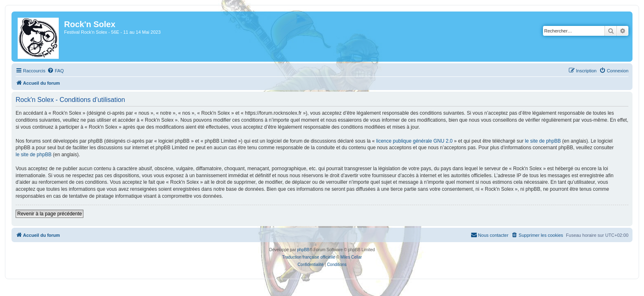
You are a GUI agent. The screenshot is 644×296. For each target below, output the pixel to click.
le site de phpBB (538, 141)
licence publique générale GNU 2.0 (409, 141)
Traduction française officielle (309, 257)
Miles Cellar (351, 257)
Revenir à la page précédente (45, 214)
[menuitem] (51, 71)
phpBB (303, 250)
